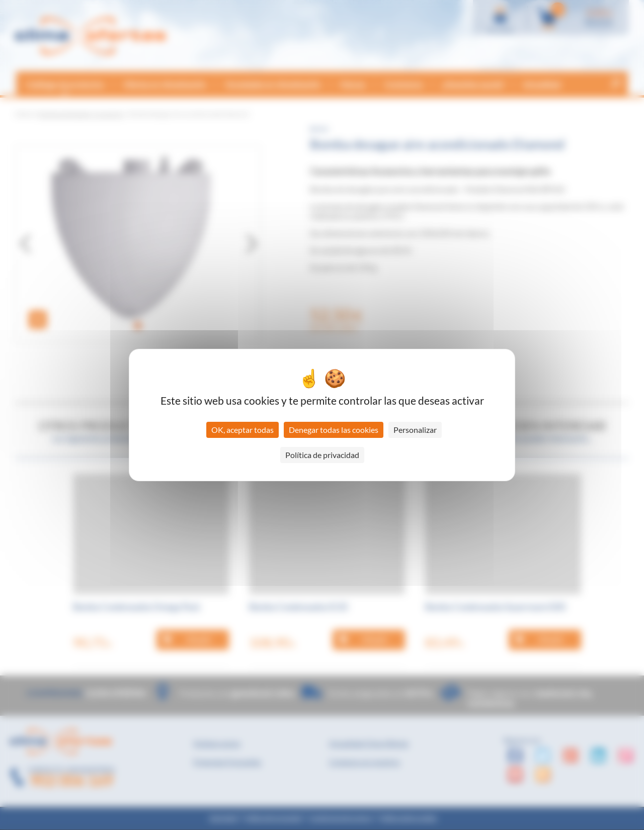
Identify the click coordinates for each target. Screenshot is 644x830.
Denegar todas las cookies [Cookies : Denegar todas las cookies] (334, 430)
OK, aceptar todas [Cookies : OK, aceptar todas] (243, 430)
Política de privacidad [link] (322, 455)
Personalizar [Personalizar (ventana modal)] (415, 430)
